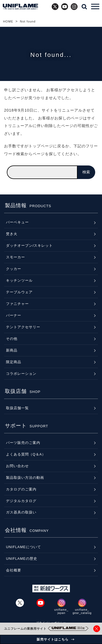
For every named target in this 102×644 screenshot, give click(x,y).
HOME (8, 21)
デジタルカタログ (21, 501)
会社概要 (14, 570)
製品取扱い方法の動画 (25, 478)
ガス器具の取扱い (21, 512)
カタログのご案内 (21, 489)
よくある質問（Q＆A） (26, 454)
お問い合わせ (17, 466)
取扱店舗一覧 (17, 408)
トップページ (41, 146)
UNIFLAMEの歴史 (22, 559)
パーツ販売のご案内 (23, 443)
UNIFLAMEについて (24, 547)
